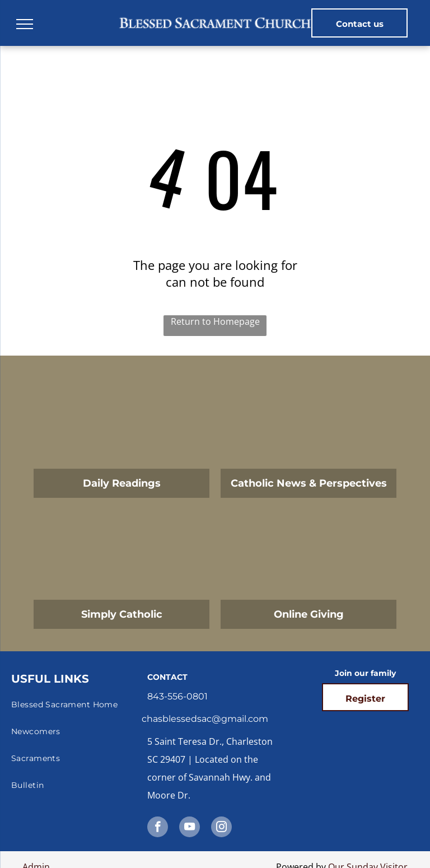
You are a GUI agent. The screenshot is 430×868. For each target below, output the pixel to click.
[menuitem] (78, 704)
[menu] (25, 24)
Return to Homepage (215, 321)
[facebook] (158, 828)
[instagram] (221, 828)
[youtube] (190, 828)
